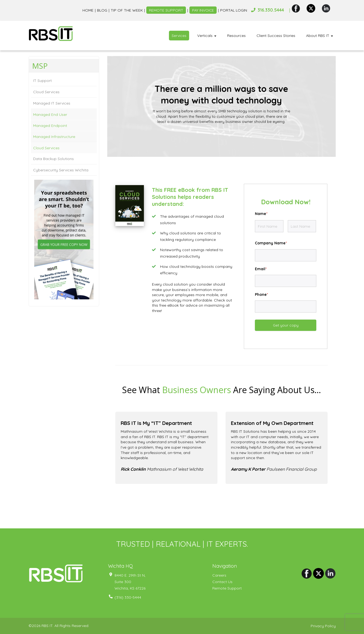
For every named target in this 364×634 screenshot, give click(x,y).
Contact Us (222, 582)
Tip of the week (126, 10)
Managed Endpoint (50, 126)
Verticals (207, 36)
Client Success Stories (276, 36)
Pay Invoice (203, 10)
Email (261, 269)
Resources (236, 36)
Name (261, 214)
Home (88, 10)
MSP (40, 66)
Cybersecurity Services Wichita (61, 170)
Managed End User (50, 115)
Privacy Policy (323, 626)
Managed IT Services (52, 103)
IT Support (42, 81)
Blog (102, 10)
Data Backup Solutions (53, 159)
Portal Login (234, 10)
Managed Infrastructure (54, 137)
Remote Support (166, 10)
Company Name (271, 243)
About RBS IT (320, 36)
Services (179, 36)
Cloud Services (46, 92)
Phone (261, 295)
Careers (219, 575)
